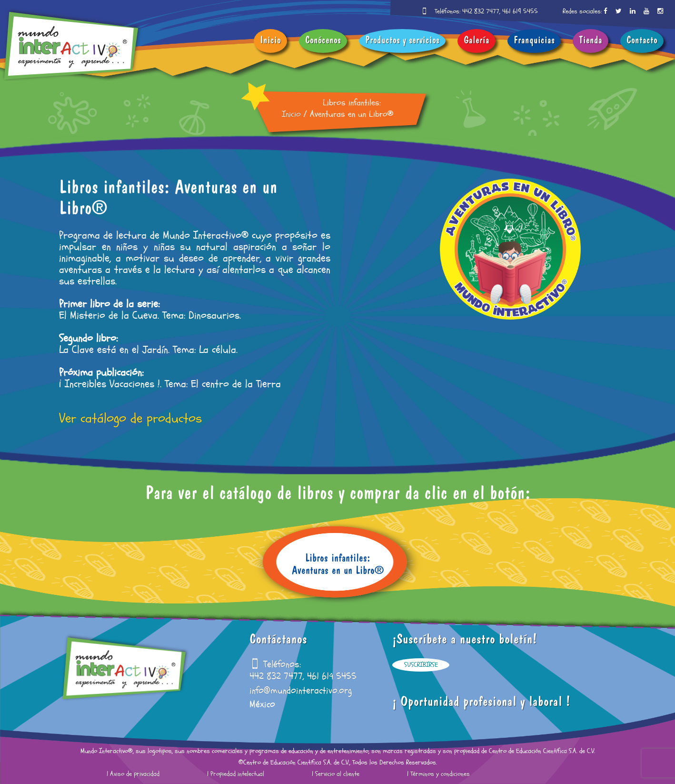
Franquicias (534, 41)
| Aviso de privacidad (133, 774)
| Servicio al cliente (336, 774)
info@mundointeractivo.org (301, 691)
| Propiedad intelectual (236, 774)
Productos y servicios (402, 41)
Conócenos (323, 41)
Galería (476, 41)
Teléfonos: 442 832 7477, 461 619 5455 (486, 11)
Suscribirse (421, 665)
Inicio (270, 41)
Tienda (591, 41)
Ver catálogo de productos (130, 419)
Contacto (642, 41)
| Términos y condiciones (438, 774)
